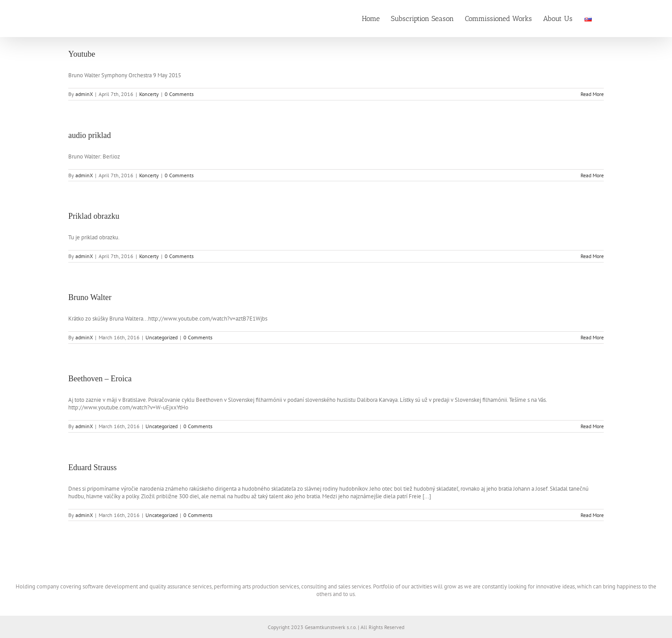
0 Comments (179, 94)
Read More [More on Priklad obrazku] (592, 256)
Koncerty (149, 94)
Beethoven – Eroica (100, 379)
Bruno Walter (90, 297)
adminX (84, 94)
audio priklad (89, 135)
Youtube (82, 54)
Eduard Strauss (92, 467)
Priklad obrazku (94, 216)
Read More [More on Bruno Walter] (592, 337)
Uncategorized (162, 337)
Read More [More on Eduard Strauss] (592, 515)
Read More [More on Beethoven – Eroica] (592, 426)
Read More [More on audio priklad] (592, 175)
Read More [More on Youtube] (592, 94)
